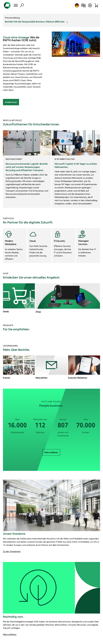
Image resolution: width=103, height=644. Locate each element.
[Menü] (16, 5)
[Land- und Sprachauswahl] (77, 5)
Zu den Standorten (12, 551)
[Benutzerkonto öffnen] (90, 5)
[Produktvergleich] (83, 5)
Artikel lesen (11, 102)
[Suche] (22, 5)
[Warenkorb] (96, 5)
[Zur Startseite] (7, 5)
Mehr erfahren (51, 452)
